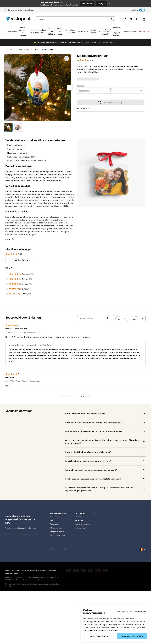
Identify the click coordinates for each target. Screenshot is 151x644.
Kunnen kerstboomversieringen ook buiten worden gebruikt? (93, 459)
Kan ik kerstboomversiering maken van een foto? (88, 489)
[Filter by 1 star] (7, 321)
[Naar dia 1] (8, 127)
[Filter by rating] (120, 346)
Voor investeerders (82, 552)
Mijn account (55, 544)
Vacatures (79, 548)
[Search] (107, 346)
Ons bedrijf (85, 541)
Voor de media (81, 556)
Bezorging (54, 552)
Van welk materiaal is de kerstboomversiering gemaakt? (91, 498)
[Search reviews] (92, 346)
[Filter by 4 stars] (7, 307)
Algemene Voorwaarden (49, 598)
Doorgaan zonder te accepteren (132, 611)
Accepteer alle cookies (132, 636)
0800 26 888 (10, 598)
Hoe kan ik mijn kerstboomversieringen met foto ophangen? (93, 506)
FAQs (10, 267)
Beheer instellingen (99, 636)
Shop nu (113, 42)
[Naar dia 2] (18, 127)
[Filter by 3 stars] (7, 311)
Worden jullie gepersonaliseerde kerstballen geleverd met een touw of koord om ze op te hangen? (102, 469)
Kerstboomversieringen (43, 49)
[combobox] (74, 19)
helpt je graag (19, 556)
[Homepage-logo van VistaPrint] (18, 19)
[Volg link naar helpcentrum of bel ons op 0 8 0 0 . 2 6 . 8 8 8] (119, 19)
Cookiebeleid (113, 630)
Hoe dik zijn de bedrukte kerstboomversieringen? (88, 480)
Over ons (78, 544)
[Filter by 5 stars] (7, 302)
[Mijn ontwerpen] (125, 19)
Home (9, 49)
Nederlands (87, 3)
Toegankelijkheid (57, 559)
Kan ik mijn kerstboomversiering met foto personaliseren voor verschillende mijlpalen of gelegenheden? (100, 517)
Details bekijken (92, 72)
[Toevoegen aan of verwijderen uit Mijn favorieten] (67, 58)
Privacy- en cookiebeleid (30, 598)
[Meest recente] (138, 346)
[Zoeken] (112, 19)
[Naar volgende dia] (70, 88)
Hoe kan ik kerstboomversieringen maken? (85, 441)
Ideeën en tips (56, 556)
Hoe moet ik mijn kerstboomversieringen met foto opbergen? (94, 450)
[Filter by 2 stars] (7, 316)
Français (102, 3)
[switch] (137, 10)
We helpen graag (61, 541)
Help (52, 548)
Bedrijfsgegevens (12, 601)
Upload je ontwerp (111, 151)
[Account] (137, 19)
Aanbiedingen (144, 31)
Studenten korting (57, 563)
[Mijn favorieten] (131, 19)
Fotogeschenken (23, 49)
